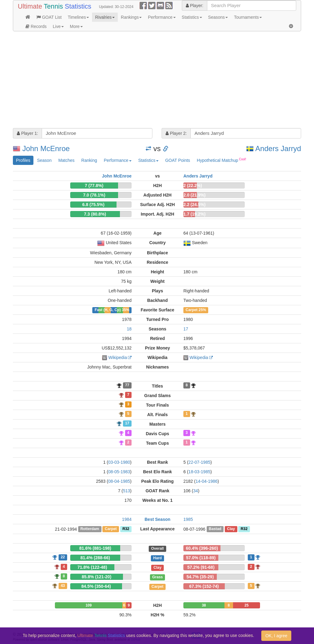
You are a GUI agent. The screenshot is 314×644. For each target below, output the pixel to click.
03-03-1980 (119, 462)
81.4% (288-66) (95, 558)
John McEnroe (46, 148)
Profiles (23, 160)
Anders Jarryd (278, 148)
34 (196, 491)
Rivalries (105, 17)
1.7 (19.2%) (194, 214)
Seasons (218, 17)
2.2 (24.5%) (194, 205)
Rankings (131, 17)
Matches (66, 160)
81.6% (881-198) (95, 548)
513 (126, 491)
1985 (188, 519)
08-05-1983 (119, 472)
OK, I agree (276, 636)
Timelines (78, 17)
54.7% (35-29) (200, 577)
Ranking (89, 160)
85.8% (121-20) (97, 577)
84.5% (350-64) (96, 586)
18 (129, 329)
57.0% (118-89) (201, 558)
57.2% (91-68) (201, 567)
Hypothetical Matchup (222, 160)
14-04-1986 (207, 481)
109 (89, 605)
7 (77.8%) (94, 185)
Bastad (215, 529)
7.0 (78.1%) (94, 195)
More (76, 26)
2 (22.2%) (193, 185)
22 (63, 557)
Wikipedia (118, 357)
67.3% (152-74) (204, 586)
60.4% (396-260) (202, 548)
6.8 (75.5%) (93, 205)
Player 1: (27, 133)
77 (127, 385)
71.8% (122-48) (92, 567)
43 (63, 586)
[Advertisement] (157, 80)
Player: (195, 6)
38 (204, 605)
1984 (127, 519)
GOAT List (49, 17)
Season (44, 160)
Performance (162, 17)
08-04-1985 (119, 481)
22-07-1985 (199, 462)
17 (186, 329)
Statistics (192, 17)
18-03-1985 (199, 472)
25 (246, 605)
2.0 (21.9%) (194, 195)
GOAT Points (178, 160)
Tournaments (248, 17)
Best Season (157, 519)
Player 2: (176, 133)
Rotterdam (90, 529)
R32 (126, 529)
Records (36, 26)
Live (58, 26)
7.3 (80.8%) (95, 214)
